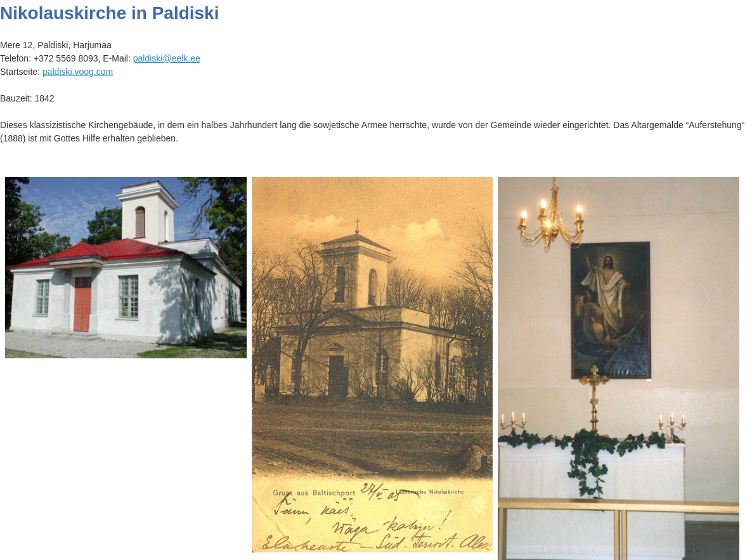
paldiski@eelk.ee (167, 58)
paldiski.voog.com (78, 72)
